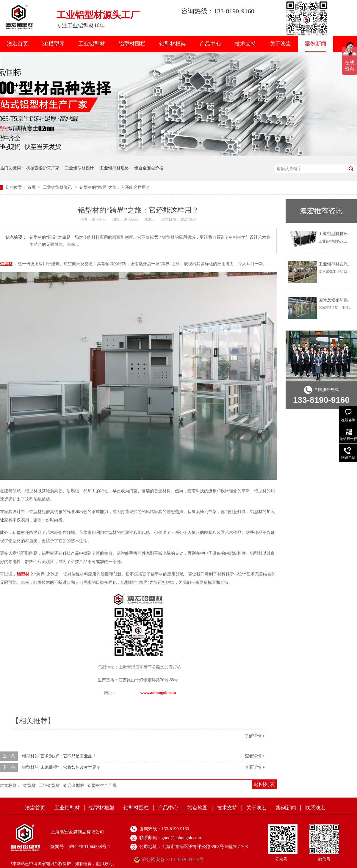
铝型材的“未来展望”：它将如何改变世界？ (61, 767)
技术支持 (245, 44)
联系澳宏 (315, 808)
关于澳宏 (281, 44)
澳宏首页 (18, 44)
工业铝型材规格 (114, 168)
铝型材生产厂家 (102, 786)
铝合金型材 (74, 786)
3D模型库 (53, 44)
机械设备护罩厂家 (43, 168)
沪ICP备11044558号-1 (89, 847)
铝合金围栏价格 (149, 168)
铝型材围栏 (132, 44)
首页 (32, 187)
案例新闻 (316, 44)
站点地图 (198, 808)
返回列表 (264, 784)
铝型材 (29, 786)
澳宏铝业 (100, 219)
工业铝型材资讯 (58, 187)
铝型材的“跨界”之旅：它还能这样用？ (115, 187)
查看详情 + (255, 756)
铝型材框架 (173, 44)
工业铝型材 (92, 44)
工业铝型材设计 (79, 168)
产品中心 (210, 44)
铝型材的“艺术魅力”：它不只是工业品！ (59, 756)
